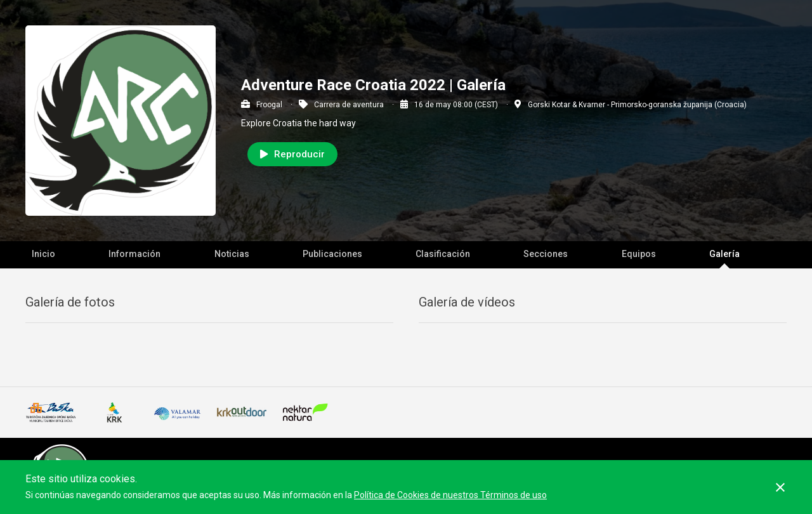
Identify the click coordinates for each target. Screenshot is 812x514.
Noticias (232, 254)
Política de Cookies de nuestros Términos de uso (450, 495)
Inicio (43, 254)
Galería (724, 254)
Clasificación (443, 254)
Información (134, 254)
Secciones (546, 254)
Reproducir (292, 154)
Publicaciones (332, 254)
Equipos (639, 254)
